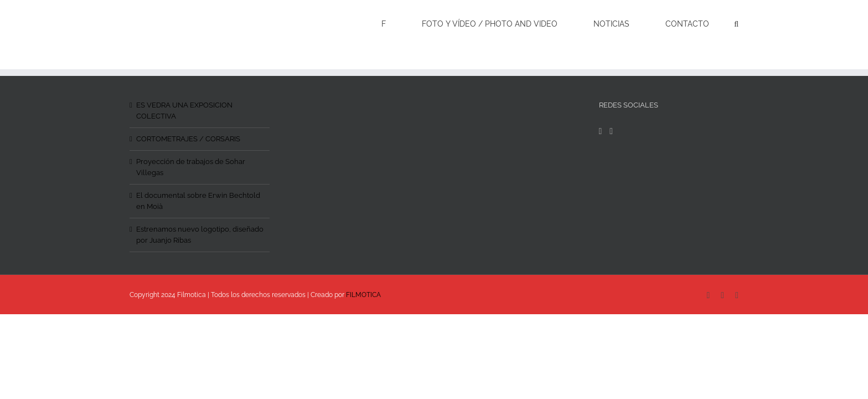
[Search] (736, 23)
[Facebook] (601, 131)
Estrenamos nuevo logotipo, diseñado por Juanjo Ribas (200, 235)
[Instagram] (611, 131)
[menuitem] (429, 23)
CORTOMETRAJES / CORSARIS (188, 139)
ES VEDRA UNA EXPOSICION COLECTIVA (184, 111)
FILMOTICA (363, 295)
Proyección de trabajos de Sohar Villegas (191, 167)
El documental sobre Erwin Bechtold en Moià (198, 201)
